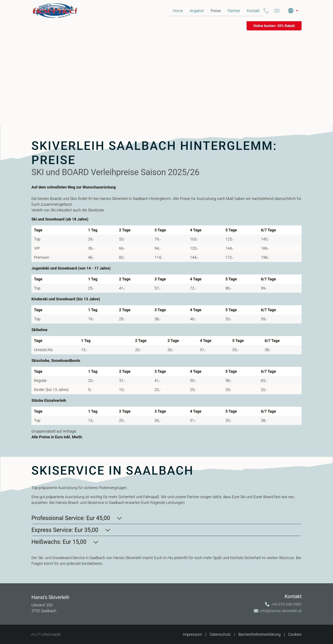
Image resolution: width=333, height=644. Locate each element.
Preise (216, 11)
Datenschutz (220, 634)
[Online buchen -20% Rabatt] (274, 26)
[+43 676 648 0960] (266, 11)
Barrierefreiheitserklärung (260, 634)
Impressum (192, 634)
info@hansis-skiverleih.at (281, 611)
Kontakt (253, 11)
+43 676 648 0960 (286, 604)
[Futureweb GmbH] (46, 634)
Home (178, 11)
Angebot (197, 11)
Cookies (295, 634)
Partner (234, 11)
